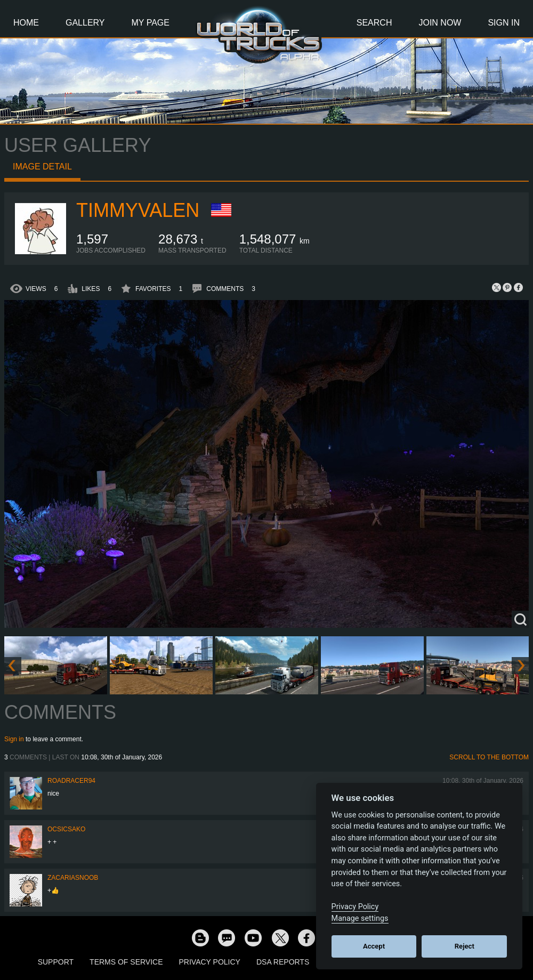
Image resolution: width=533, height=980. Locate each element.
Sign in (14, 739)
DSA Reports (283, 962)
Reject (465, 946)
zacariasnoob (73, 878)
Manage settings (360, 918)
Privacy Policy (210, 962)
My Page (151, 23)
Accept (374, 946)
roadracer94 (71, 781)
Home (26, 23)
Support (56, 962)
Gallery (85, 23)
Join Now (440, 23)
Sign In (504, 23)
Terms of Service (126, 962)
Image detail (42, 167)
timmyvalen (138, 210)
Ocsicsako (66, 829)
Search (374, 23)
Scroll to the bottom (489, 757)
